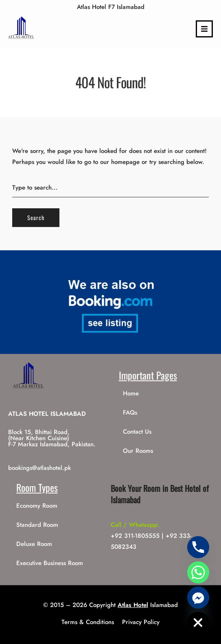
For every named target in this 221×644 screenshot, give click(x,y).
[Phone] (198, 547)
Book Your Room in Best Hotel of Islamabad (160, 494)
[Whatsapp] (198, 572)
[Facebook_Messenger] (198, 598)
